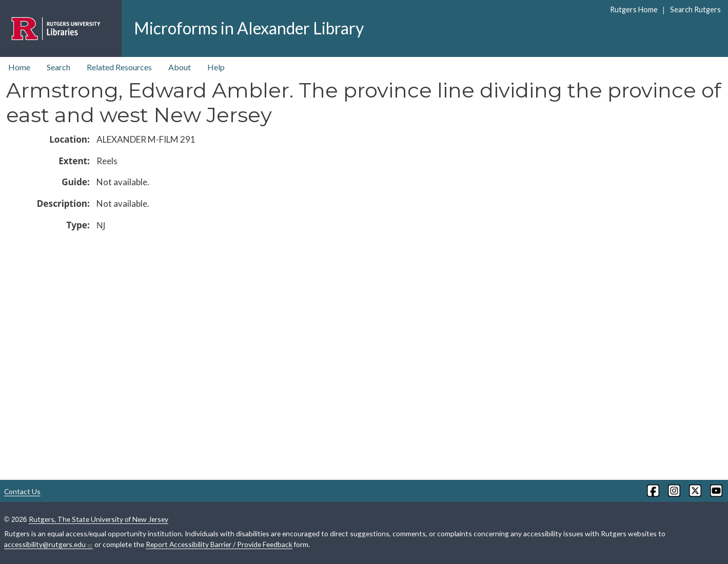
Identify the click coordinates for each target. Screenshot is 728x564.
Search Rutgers (695, 9)
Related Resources (119, 67)
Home (19, 67)
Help (216, 67)
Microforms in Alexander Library (249, 28)
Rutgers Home (634, 9)
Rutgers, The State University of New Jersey (99, 519)
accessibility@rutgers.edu (48, 544)
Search (58, 67)
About (180, 67)
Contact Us (22, 491)
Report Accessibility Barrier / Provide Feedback (219, 544)
